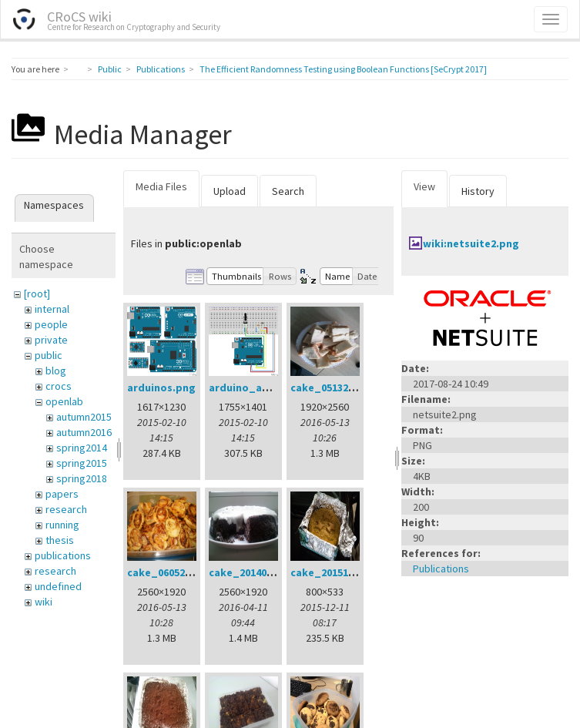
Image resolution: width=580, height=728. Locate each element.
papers (62, 494)
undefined (58, 586)
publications (63, 555)
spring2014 (82, 448)
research (66, 509)
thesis (60, 540)
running (62, 525)
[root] (37, 294)
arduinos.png (161, 387)
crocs (59, 386)
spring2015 (82, 463)
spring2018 (82, 478)
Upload (230, 191)
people (51, 324)
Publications (161, 69)
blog (56, 371)
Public (110, 69)
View (424, 186)
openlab (64, 401)
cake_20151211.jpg (338, 572)
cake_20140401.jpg (256, 572)
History (478, 191)
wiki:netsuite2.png (471, 243)
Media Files (161, 186)
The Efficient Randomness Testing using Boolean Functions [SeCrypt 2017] (343, 69)
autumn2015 (84, 417)
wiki (44, 602)
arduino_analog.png (262, 387)
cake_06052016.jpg (174, 572)
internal (52, 309)
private (51, 340)
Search (288, 191)
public (49, 355)
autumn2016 (84, 432)
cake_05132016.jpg (338, 387)
